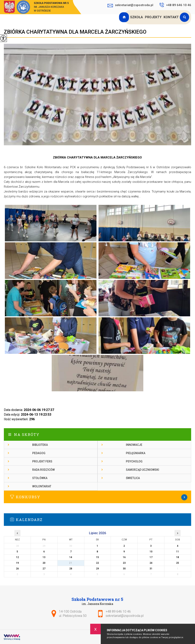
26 (17, 569)
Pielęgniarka (136, 453)
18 (178, 557)
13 (44, 557)
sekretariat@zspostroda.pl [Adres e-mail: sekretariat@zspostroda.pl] (125, 616)
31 (151, 569)
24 (151, 563)
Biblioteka (40, 445)
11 (178, 552)
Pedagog (39, 453)
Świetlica (133, 478)
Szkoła (137, 17)
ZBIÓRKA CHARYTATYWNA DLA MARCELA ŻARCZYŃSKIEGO (75, 32)
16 (124, 557)
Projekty (153, 17)
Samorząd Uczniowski (142, 470)
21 (71, 563)
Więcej (97, 497)
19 (17, 563)
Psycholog (134, 461)
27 (44, 569)
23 (124, 563)
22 (97, 563)
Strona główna (124, 17)
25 (178, 563)
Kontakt (171, 17)
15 (97, 557)
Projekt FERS (42, 461)
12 (17, 557)
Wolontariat (42, 486)
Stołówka (40, 478)
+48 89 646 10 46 (175, 5)
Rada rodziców (43, 470)
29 (97, 569)
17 (151, 557)
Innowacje (134, 445)
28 (71, 569)
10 (151, 552)
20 (44, 563)
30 (124, 569)
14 (71, 557)
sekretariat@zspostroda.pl (130, 5)
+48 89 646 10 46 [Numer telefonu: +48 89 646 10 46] (118, 611)
